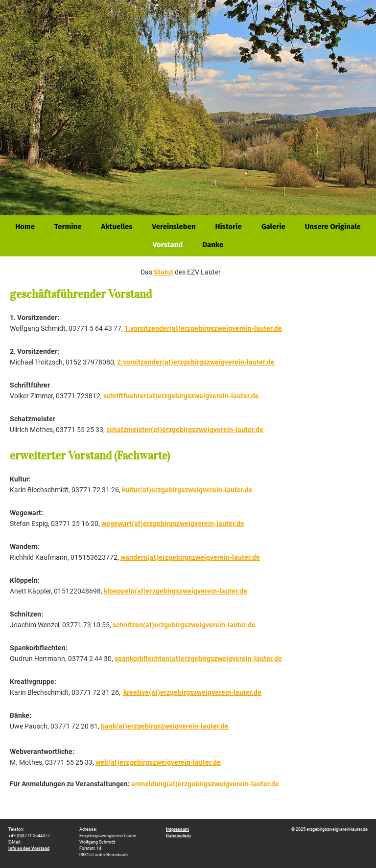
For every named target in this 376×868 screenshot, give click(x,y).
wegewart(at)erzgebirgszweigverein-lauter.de (173, 524)
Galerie (273, 227)
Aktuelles (117, 227)
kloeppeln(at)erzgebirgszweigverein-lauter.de (176, 591)
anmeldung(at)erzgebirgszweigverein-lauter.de (205, 784)
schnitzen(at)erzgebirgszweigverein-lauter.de (184, 625)
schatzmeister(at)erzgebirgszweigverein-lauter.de (185, 430)
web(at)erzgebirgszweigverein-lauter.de (158, 762)
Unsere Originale (333, 227)
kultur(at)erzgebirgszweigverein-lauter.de (187, 490)
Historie (229, 227)
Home (25, 227)
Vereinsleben (174, 227)
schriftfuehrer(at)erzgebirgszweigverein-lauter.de (181, 396)
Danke (213, 245)
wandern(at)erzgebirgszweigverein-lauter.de (190, 557)
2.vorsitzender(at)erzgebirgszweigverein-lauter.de (196, 362)
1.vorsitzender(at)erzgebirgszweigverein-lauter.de (203, 328)
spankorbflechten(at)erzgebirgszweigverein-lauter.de (198, 659)
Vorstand (168, 245)
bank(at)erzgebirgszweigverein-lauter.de (165, 726)
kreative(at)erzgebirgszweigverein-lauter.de (192, 692)
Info (29, 848)
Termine (68, 227)
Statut (164, 272)
